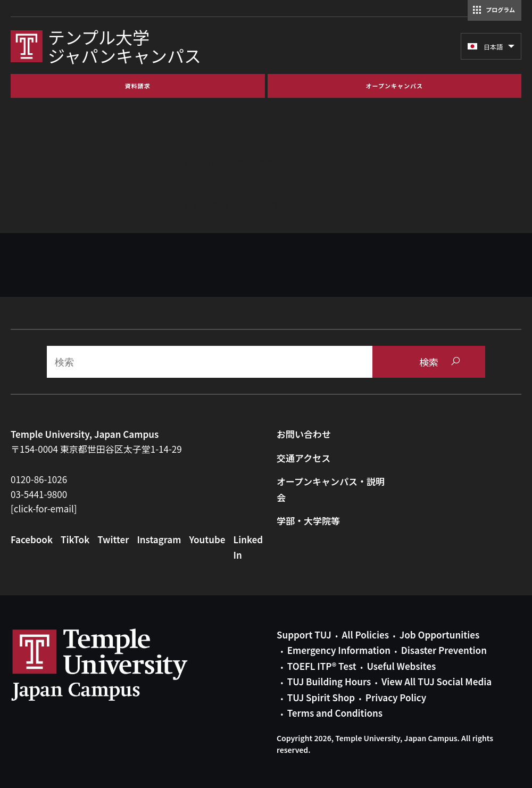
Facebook (32, 539)
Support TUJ (304, 634)
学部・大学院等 (308, 521)
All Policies (365, 634)
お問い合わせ (304, 434)
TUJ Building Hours (329, 681)
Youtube (207, 539)
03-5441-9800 (39, 494)
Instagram (159, 539)
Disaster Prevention (444, 650)
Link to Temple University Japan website (117, 665)
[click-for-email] (44, 508)
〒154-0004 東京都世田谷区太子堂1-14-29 (96, 449)
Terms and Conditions (335, 713)
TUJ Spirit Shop (321, 697)
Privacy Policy (396, 697)
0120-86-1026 (39, 479)
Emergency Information (339, 650)
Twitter (113, 539)
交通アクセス (304, 458)
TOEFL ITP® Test (322, 666)
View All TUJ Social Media (437, 681)
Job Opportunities (439, 634)
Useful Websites (401, 666)
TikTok (75, 539)
